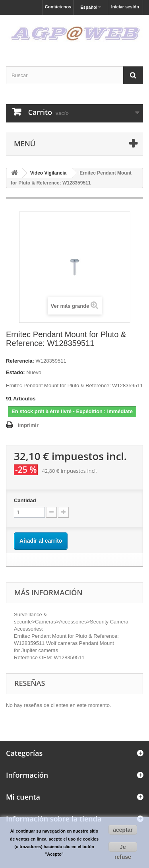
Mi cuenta (23, 797)
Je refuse (123, 848)
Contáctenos (58, 7)
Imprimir (28, 425)
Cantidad (25, 500)
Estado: (15, 372)
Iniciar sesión (125, 7)
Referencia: (20, 361)
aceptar (123, 830)
